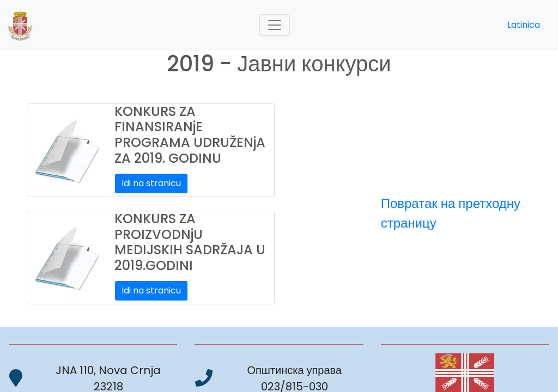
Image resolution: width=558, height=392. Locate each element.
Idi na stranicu (151, 183)
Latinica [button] (524, 25)
